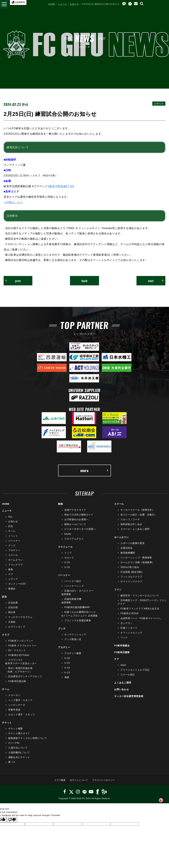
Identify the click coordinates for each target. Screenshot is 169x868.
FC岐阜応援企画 (17, 681)
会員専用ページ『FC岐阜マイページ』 (141, 618)
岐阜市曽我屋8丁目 (61, 186)
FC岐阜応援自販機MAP (77, 607)
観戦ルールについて (75, 524)
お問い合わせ (121, 689)
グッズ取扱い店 (73, 639)
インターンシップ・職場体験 (136, 558)
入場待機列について (19, 752)
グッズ (12, 545)
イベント (13, 536)
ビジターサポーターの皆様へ (80, 529)
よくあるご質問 (123, 683)
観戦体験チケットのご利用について (28, 738)
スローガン (14, 695)
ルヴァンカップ (17, 627)
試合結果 (13, 603)
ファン (118, 590)
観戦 (60, 504)
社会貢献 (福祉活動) (131, 572)
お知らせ (74, 4)
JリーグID (14, 743)
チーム (12, 531)
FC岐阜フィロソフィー (21, 641)
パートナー (14, 541)
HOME (52, 4)
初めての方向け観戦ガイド (79, 515)
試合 (11, 526)
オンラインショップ (75, 634)
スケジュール (65, 547)
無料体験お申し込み (131, 524)
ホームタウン (16, 560)
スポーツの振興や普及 (133, 543)
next (156, 281)
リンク (124, 637)
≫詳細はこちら (13, 202)
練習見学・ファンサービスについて (140, 596)
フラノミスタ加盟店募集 (78, 620)
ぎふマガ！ (127, 623)
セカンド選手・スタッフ (22, 715)
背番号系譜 (14, 710)
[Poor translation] (12, 820)
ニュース (62, 4)
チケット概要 (16, 729)
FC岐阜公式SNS (129, 613)
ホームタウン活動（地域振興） (137, 562)
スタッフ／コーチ (130, 519)
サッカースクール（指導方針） (137, 510)
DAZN (68, 534)
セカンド (69, 558)
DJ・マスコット (17, 650)
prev (13, 281)
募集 (11, 569)
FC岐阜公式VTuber (19, 655)
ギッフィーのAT (17, 584)
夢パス (12, 762)
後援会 (12, 589)
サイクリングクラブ (131, 581)
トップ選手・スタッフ (20, 700)
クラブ (6, 635)
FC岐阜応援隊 (122, 652)
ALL (10, 517)
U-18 (67, 567)
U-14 (67, 668)
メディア (13, 579)
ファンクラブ (16, 565)
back (85, 281)
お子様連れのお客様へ (76, 519)
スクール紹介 (128, 675)
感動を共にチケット (19, 757)
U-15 (67, 562)
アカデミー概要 (73, 653)
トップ (68, 553)
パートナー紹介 (73, 581)
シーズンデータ (17, 705)
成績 (67, 677)
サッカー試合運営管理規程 (129, 696)
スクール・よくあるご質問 (135, 529)
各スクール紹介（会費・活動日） (139, 515)
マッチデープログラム (20, 617)
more (94, 470)
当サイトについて (79, 780)
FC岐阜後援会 (122, 646)
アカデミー (14, 550)
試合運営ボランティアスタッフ (25, 676)
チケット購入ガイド (19, 733)
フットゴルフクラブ (131, 577)
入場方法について (18, 748)
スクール (13, 555)
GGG (123, 665)
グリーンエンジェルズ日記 (135, 670)
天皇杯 (12, 622)
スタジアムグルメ (74, 539)
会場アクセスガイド (75, 510)
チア (11, 574)
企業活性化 (127, 548)
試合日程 (13, 607)
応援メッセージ (129, 628)
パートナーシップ (74, 586)
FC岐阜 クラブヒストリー (22, 646)
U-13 (67, 672)
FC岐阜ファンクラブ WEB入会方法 (140, 609)
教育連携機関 (128, 553)
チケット (7, 723)
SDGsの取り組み (130, 567)
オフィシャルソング (131, 633)
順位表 (12, 612)
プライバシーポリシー (103, 780)
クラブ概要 (60, 780)
